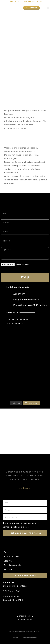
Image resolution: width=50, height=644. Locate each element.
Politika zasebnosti (30, 638)
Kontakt (8, 570)
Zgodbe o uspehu (13, 565)
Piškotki (15, 638)
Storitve (8, 561)
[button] (48, 8)
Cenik (7, 552)
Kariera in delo (11, 557)
